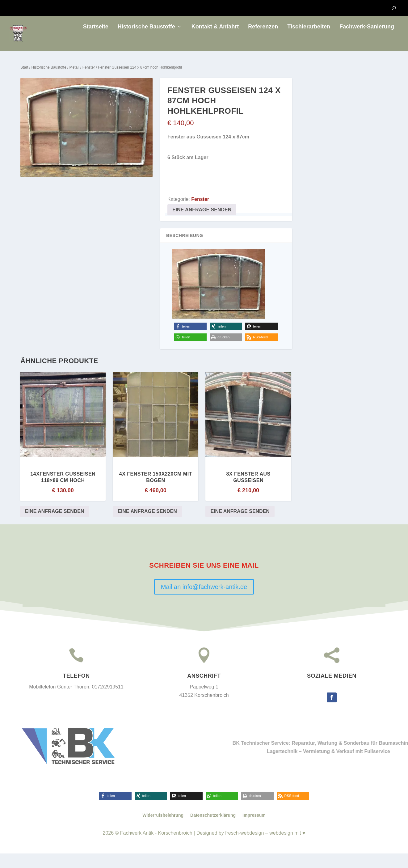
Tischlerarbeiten (309, 41)
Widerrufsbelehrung (163, 830)
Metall (74, 82)
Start (24, 82)
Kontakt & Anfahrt (215, 41)
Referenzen (263, 41)
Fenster (89, 82)
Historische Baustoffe (146, 41)
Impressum (254, 830)
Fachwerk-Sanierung (367, 41)
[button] (190, 341)
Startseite (96, 41)
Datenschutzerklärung (213, 830)
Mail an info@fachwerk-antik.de (204, 602)
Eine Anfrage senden (202, 224)
